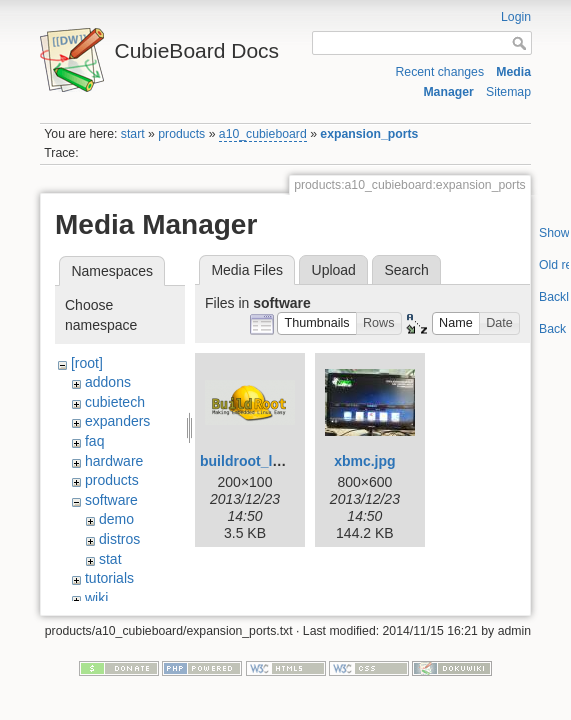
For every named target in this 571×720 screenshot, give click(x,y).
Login (516, 17)
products (181, 134)
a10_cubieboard (263, 134)
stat (110, 559)
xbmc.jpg (364, 461)
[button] (317, 323)
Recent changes (439, 72)
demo (116, 519)
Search (406, 270)
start (133, 134)
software (111, 500)
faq (94, 441)
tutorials (109, 578)
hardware (114, 461)
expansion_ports (369, 134)
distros (119, 539)
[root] (87, 363)
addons (108, 382)
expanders (117, 421)
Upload (334, 270)
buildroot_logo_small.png (285, 461)
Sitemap (508, 92)
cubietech (115, 402)
